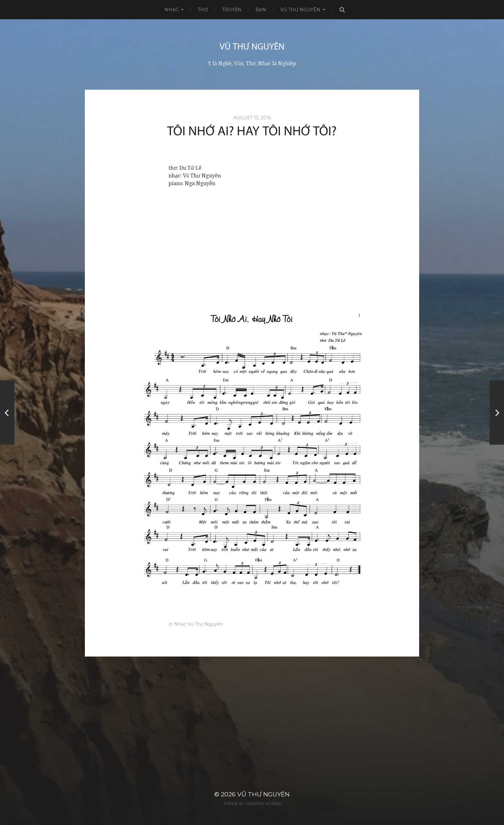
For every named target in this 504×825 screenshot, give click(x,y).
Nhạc (172, 10)
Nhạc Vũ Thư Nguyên (198, 624)
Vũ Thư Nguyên (300, 10)
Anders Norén (263, 803)
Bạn (261, 10)
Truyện (232, 10)
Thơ (203, 10)
